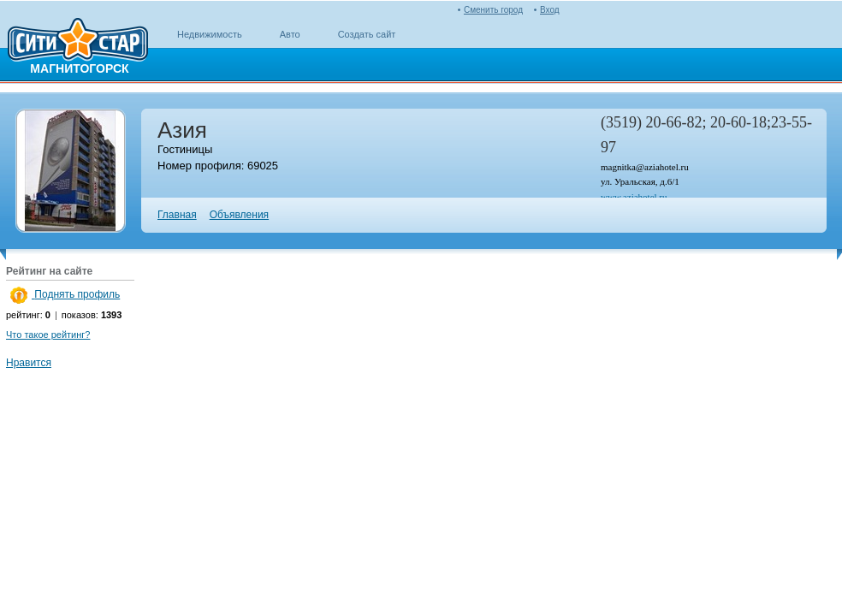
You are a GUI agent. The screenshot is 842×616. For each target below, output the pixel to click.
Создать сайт (367, 34)
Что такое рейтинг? (48, 335)
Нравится (29, 363)
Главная (177, 215)
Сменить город (493, 10)
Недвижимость (210, 34)
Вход (550, 10)
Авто (290, 34)
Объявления (239, 215)
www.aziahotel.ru (634, 197)
